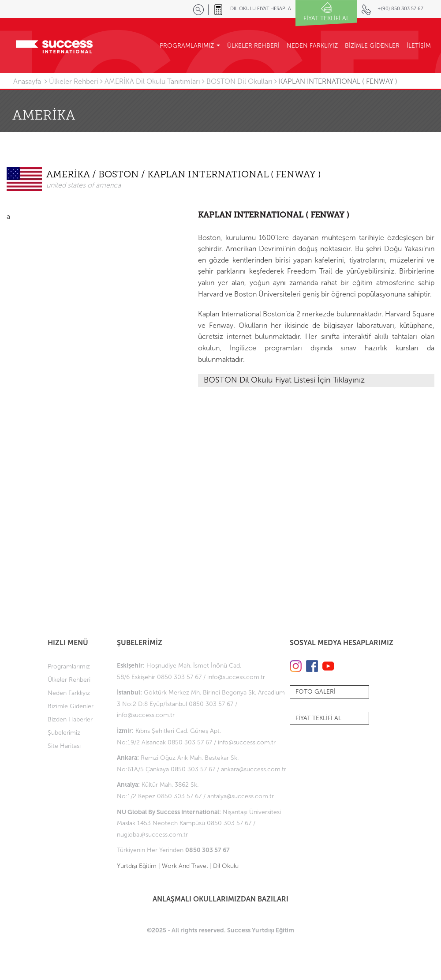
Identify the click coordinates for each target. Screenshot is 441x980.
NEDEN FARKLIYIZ (312, 46)
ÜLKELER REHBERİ (253, 46)
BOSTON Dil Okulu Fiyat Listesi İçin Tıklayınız (284, 380)
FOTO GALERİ (316, 692)
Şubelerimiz (64, 733)
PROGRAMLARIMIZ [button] (190, 46)
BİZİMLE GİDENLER (372, 46)
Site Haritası (64, 746)
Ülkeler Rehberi (74, 81)
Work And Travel (185, 866)
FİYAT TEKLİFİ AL (318, 718)
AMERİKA (69, 175)
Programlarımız (69, 666)
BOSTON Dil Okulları (239, 81)
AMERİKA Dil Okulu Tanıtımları (152, 81)
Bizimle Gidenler (71, 706)
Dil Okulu (226, 866)
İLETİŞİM (419, 46)
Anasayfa (27, 81)
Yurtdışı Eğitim (137, 866)
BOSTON (120, 175)
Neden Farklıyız (69, 693)
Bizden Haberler (70, 719)
